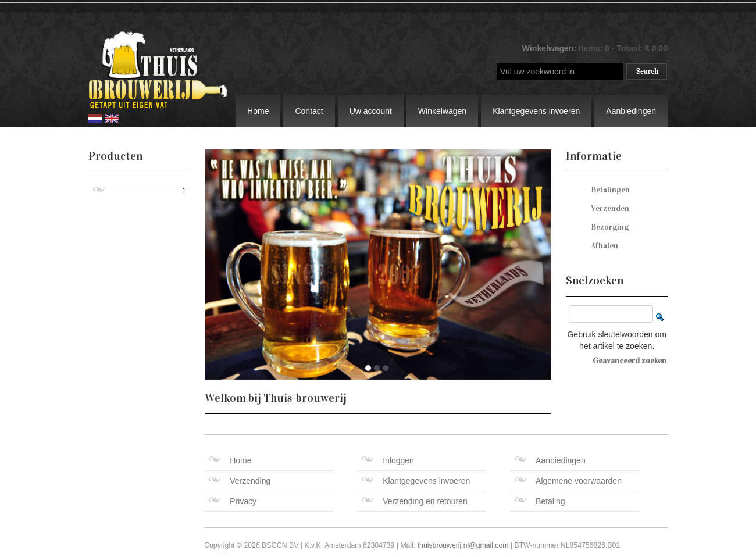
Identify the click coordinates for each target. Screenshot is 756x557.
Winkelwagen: (550, 48)
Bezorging (610, 227)
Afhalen (605, 246)
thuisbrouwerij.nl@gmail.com (463, 545)
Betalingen (610, 190)
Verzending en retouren (415, 501)
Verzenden (610, 208)
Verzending (240, 481)
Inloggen (388, 460)
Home (258, 111)
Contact (309, 111)
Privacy (233, 501)
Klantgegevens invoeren (536, 111)
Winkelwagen (442, 111)
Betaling (540, 501)
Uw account (371, 111)
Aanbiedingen (631, 111)
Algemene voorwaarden (568, 481)
